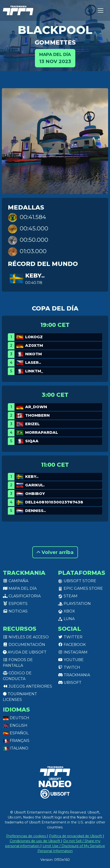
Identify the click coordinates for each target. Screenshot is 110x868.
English (15, 725)
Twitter (70, 637)
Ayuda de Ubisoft (25, 652)
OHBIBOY (35, 494)
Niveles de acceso (26, 637)
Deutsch (16, 718)
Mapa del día (20, 588)
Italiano (16, 748)
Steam (68, 596)
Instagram (73, 652)
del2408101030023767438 (54, 502)
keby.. (35, 276)
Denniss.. (36, 511)
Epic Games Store (80, 588)
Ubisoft (70, 683)
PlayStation (74, 604)
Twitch (69, 667)
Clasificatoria (22, 596)
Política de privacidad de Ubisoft (76, 836)
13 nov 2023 (55, 58)
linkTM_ (34, 371)
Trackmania (74, 675)
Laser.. (33, 363)
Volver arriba (55, 552)
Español (16, 733)
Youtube (71, 660)
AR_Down (36, 407)
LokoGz (34, 337)
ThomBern (37, 415)
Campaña (16, 581)
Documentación (24, 645)
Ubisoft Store (77, 581)
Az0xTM (34, 345)
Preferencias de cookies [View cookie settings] (26, 836)
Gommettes (55, 42)
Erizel (32, 424)
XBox (67, 611)
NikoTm (33, 354)
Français (16, 741)
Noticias (15, 611)
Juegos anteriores (27, 686)
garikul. (35, 485)
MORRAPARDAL (42, 432)
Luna (66, 619)
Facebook (72, 645)
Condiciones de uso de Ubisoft (35, 841)
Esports (15, 604)
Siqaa (32, 441)
